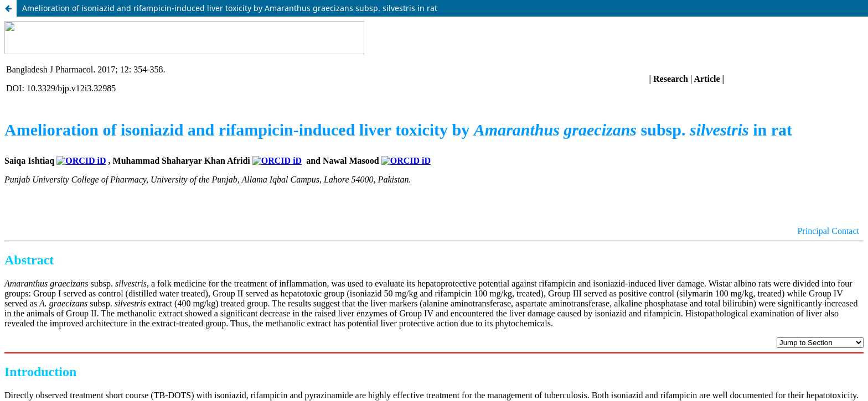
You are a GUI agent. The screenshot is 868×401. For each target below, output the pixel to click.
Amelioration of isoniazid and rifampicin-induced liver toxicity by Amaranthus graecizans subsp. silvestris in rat (230, 8)
